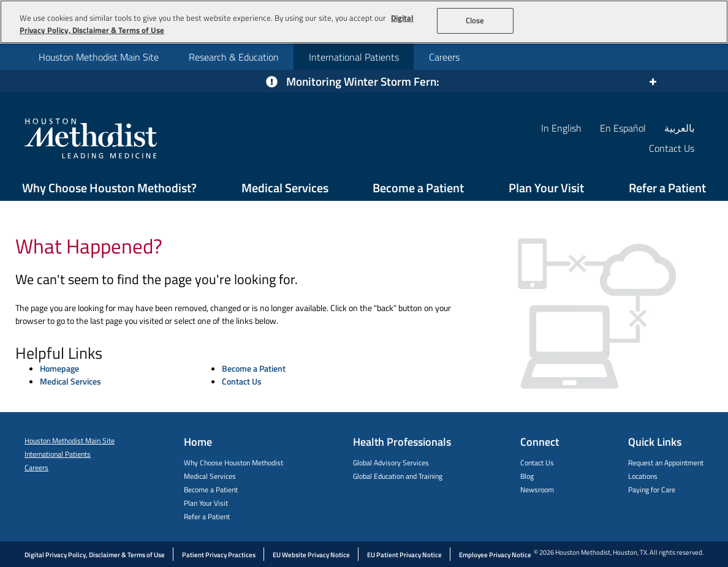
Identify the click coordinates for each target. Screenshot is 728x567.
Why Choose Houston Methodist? (109, 188)
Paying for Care (652, 490)
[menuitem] (98, 57)
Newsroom (537, 490)
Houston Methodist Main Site (99, 57)
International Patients (354, 57)
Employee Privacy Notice (495, 555)
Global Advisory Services (391, 463)
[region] (364, 22)
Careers (444, 57)
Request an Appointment (666, 463)
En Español (623, 128)
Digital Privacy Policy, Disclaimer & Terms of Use (95, 555)
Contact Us (242, 381)
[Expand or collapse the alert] (652, 82)
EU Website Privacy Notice (311, 555)
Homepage (59, 368)
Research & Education (234, 57)
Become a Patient (418, 188)
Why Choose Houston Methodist (233, 463)
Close (475, 20)
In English (561, 128)
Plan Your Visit (546, 188)
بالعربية (679, 128)
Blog (527, 476)
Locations (643, 476)
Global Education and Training (398, 476)
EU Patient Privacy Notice (404, 555)
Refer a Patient (667, 188)
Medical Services (285, 188)
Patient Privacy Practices (219, 555)
